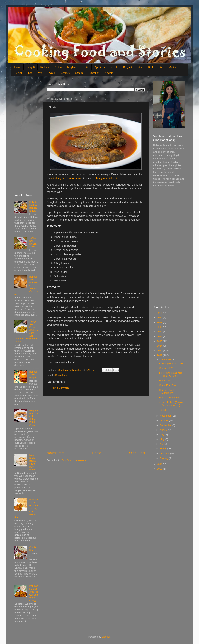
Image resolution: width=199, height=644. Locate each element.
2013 (160, 351)
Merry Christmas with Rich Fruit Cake (171, 374)
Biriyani (128, 67)
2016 (160, 336)
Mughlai (72, 67)
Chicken (18, 73)
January (164, 458)
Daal (150, 67)
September (166, 425)
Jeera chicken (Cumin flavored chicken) (171, 404)
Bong (58, 375)
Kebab (114, 67)
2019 (160, 322)
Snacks (79, 73)
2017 (160, 332)
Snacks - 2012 (167, 368)
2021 (160, 313)
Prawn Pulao (166, 381)
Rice (140, 67)
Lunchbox (94, 73)
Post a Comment (60, 388)
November (166, 416)
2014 (160, 346)
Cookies (65, 73)
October (164, 420)
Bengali (31, 67)
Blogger (106, 637)
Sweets (52, 73)
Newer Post (55, 453)
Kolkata (44, 67)
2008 (160, 469)
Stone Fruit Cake (168, 385)
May (162, 439)
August (164, 430)
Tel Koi (163, 410)
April (163, 444)
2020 (160, 318)
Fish (161, 67)
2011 (160, 464)
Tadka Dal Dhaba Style (33, 242)
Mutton (173, 67)
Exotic (85, 67)
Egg (30, 73)
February (165, 453)
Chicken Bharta (34, 549)
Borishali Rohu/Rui (169, 398)
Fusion (58, 67)
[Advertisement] (96, 423)
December (166, 359)
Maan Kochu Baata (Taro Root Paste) (33, 462)
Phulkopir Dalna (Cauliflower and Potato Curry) (34, 593)
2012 (160, 355)
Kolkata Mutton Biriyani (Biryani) (34, 206)
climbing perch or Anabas (66, 178)
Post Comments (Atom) (74, 460)
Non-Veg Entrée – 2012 (172, 364)
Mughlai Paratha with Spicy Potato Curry (33, 418)
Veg (40, 73)
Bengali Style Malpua (33, 375)
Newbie (109, 73)
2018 (160, 327)
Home (18, 67)
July (162, 435)
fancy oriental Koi (106, 178)
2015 (160, 341)
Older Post (137, 453)
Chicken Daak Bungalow (167, 391)
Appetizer (100, 67)
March (163, 449)
